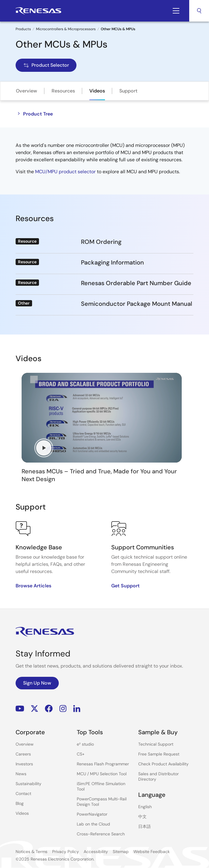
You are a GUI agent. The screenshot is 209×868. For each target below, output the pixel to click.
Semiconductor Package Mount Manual (137, 304)
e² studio (85, 744)
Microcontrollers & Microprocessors (66, 29)
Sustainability (28, 784)
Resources (63, 91)
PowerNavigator (92, 814)
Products (23, 29)
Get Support (125, 586)
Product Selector (46, 65)
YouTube (20, 708)
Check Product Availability (163, 764)
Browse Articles (33, 586)
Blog (20, 803)
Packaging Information (112, 262)
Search (199, 11)
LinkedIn (77, 708)
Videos (97, 91)
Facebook (49, 708)
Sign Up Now (37, 683)
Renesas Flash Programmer (103, 764)
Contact (23, 793)
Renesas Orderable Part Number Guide (136, 283)
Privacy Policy (66, 852)
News (21, 774)
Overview (27, 91)
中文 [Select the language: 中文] (142, 817)
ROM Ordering (101, 242)
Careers (23, 754)
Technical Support (156, 744)
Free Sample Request (159, 754)
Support (128, 91)
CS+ (81, 754)
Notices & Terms (31, 852)
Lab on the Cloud (93, 824)
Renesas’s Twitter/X (34, 708)
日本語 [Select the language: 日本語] (145, 826)
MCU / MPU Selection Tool (102, 774)
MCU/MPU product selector (65, 172)
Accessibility (96, 852)
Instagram (63, 708)
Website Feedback (152, 852)
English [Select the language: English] (145, 807)
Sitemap (121, 852)
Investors (24, 764)
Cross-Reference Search (101, 834)
